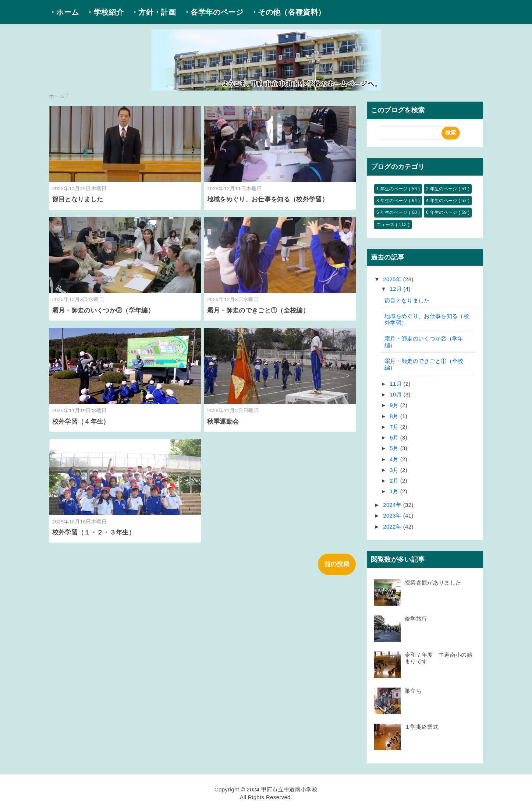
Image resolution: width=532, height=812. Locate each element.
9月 (395, 405)
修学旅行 (416, 619)
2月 (395, 481)
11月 (396, 384)
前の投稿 (337, 564)
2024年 (393, 505)
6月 (395, 437)
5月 (395, 448)
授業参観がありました (433, 582)
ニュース (386, 225)
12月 (396, 289)
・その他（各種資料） (288, 12)
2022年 (393, 527)
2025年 (393, 279)
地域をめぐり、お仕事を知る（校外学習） (268, 199)
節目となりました (81, 199)
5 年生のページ (393, 212)
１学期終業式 (422, 727)
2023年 (393, 516)
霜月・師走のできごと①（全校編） (258, 310)
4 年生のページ (442, 201)
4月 (395, 459)
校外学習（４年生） (81, 422)
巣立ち (413, 691)
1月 (395, 491)
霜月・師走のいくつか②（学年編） (103, 310)
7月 (395, 427)
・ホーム (64, 12)
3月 (395, 470)
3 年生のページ (393, 201)
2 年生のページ (442, 189)
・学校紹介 (105, 12)
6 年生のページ (442, 212)
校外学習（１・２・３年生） (94, 532)
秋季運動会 (223, 422)
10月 (396, 394)
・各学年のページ (213, 12)
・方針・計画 (153, 12)
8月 (395, 416)
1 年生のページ (393, 189)
